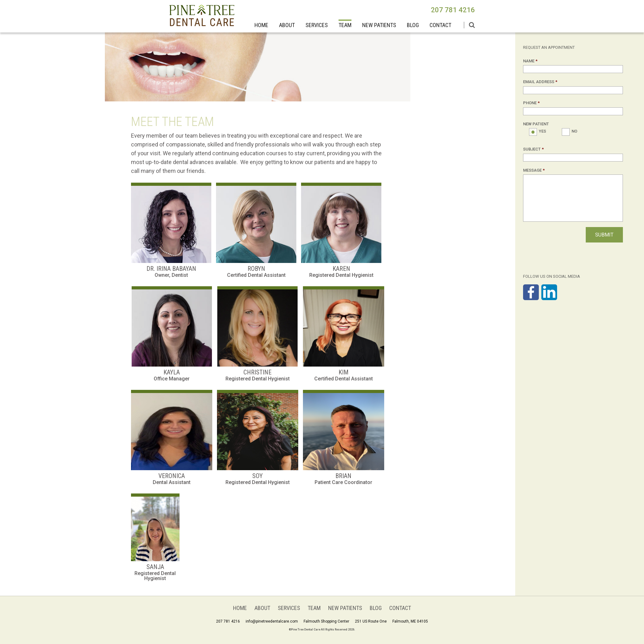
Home (261, 25)
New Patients (379, 25)
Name (530, 61)
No (574, 131)
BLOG (413, 25)
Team (345, 25)
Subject (533, 149)
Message (534, 170)
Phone (531, 103)
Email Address (540, 82)
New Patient (536, 124)
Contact (440, 25)
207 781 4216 (453, 10)
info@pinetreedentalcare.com (272, 621)
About (287, 25)
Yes (542, 131)
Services (317, 25)
